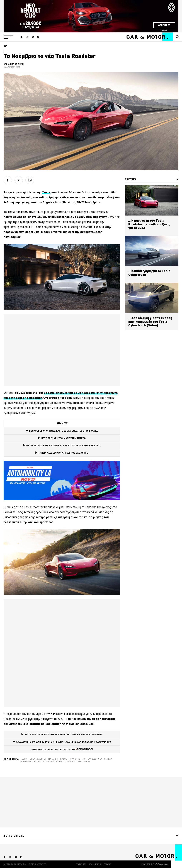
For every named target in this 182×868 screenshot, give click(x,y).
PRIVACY (108, 864)
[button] (9, 37)
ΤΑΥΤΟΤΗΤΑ (81, 864)
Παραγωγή (53, 759)
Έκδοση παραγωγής (70, 759)
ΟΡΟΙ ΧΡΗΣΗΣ (95, 864)
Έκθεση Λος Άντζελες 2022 (48, 761)
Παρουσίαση (26, 761)
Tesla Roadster (38, 759)
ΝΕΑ (5, 46)
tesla (24, 759)
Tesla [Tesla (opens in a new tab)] (46, 192)
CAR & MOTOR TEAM (14, 64)
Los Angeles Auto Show (77, 761)
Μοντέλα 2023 (89, 759)
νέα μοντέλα (105, 759)
